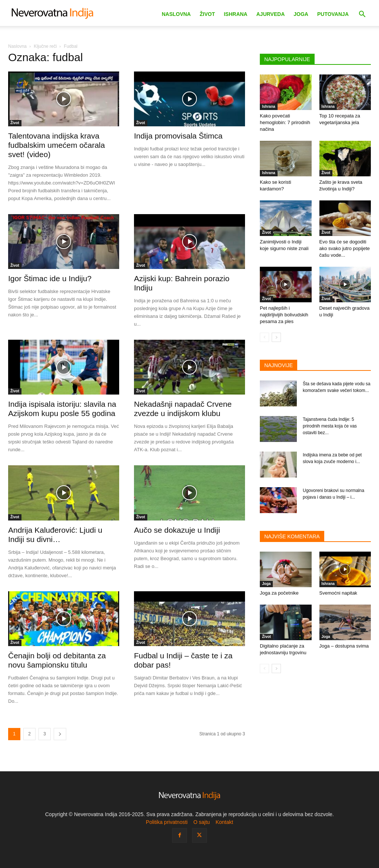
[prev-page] (264, 337)
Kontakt (224, 822)
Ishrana (236, 14)
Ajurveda (270, 14)
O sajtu (201, 822)
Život (207, 14)
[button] (362, 15)
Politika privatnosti (167, 822)
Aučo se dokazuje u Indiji (177, 530)
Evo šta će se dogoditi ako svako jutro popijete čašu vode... (345, 248)
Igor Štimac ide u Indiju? (50, 278)
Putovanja (333, 14)
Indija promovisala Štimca (178, 136)
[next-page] (60, 734)
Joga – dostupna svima (344, 646)
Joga (301, 14)
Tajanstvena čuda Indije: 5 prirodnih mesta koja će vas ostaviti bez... (330, 426)
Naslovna (176, 14)
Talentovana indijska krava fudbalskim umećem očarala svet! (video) (56, 145)
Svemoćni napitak (338, 593)
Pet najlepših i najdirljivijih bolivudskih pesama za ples (284, 315)
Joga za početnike (279, 593)
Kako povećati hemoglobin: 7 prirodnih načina (285, 122)
